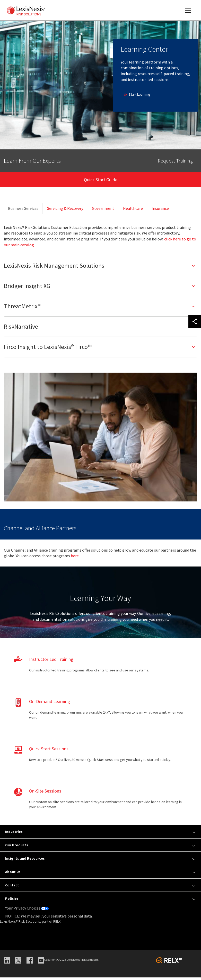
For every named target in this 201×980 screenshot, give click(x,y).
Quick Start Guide (101, 181)
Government (103, 211)
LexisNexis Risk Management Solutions (54, 268)
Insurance (160, 211)
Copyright (52, 962)
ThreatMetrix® (22, 309)
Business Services (23, 211)
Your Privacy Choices (27, 911)
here (75, 558)
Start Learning (137, 94)
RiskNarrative (21, 329)
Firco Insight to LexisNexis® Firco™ (48, 349)
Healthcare (133, 211)
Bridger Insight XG (27, 288)
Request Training (175, 161)
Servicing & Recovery (65, 211)
